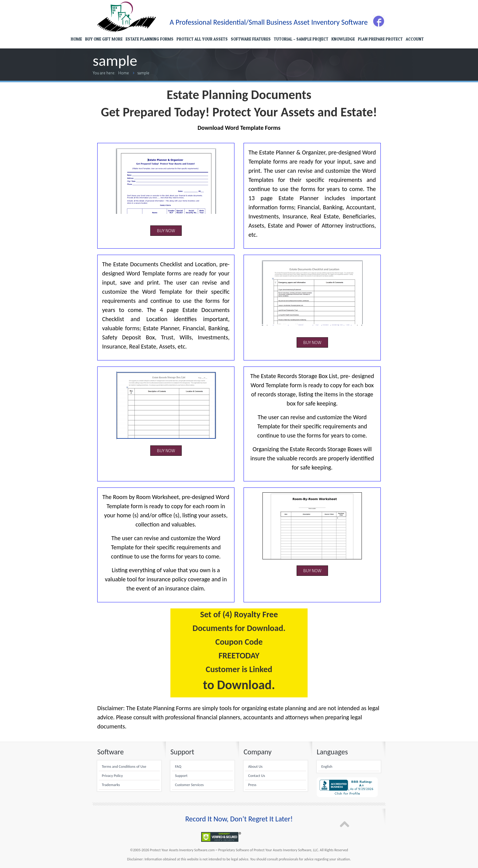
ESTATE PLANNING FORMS (150, 39)
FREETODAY (239, 655)
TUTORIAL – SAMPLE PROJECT (301, 39)
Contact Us (257, 776)
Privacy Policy (112, 776)
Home (124, 73)
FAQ (178, 766)
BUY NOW (166, 230)
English (327, 766)
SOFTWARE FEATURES (251, 39)
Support (181, 776)
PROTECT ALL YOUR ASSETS (202, 39)
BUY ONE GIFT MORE (104, 39)
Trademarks (111, 785)
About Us (255, 766)
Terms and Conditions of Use (124, 766)
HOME (76, 39)
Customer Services (189, 785)
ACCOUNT (415, 39)
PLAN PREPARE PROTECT (380, 39)
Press (252, 785)
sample (143, 73)
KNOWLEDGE (343, 39)
